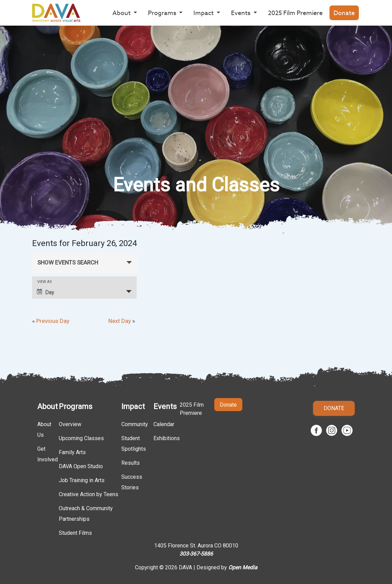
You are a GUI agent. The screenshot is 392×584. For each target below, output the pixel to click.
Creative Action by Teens (89, 494)
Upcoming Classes (81, 438)
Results (131, 463)
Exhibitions (167, 438)
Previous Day (51, 321)
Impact (133, 406)
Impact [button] (204, 13)
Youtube (347, 430)
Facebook (316, 430)
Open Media (243, 567)
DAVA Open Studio (81, 466)
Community (135, 424)
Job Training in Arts (82, 480)
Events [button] (241, 13)
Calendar (164, 424)
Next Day (122, 321)
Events (165, 406)
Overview (70, 424)
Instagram (332, 430)
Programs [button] (163, 13)
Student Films (75, 533)
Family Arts (72, 452)
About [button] (122, 13)
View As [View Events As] (45, 282)
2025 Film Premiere (295, 13)
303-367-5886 (196, 554)
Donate (344, 13)
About (48, 406)
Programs (76, 406)
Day (46, 292)
